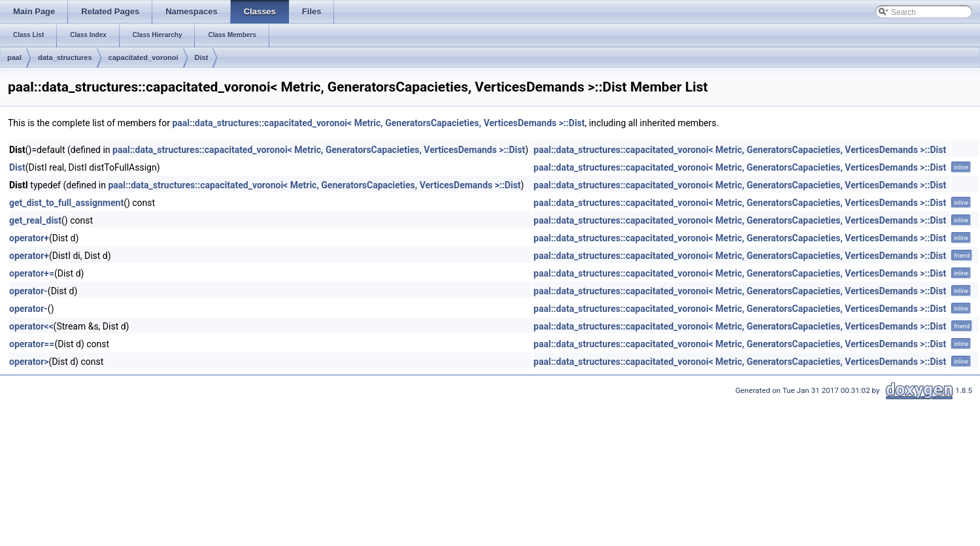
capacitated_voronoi (144, 58)
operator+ (29, 238)
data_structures (65, 58)
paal (14, 58)
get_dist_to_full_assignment (66, 203)
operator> (29, 362)
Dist (202, 58)
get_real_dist (35, 220)
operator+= (32, 273)
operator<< (31, 326)
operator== (32, 344)
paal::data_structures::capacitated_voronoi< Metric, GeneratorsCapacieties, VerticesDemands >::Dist (378, 123)
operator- (28, 291)
